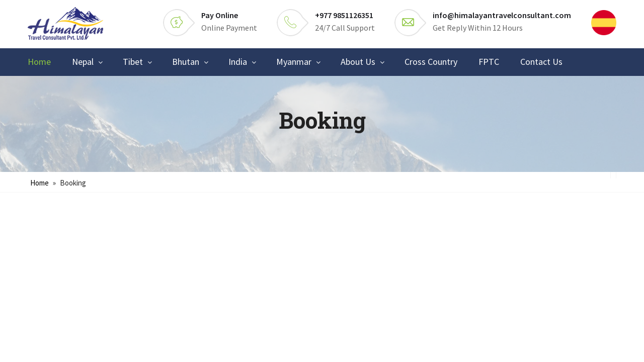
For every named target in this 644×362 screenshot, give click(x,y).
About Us (358, 62)
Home (39, 62)
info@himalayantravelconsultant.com (502, 15)
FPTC (489, 62)
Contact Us (541, 62)
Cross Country (431, 62)
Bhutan (186, 62)
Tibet (133, 62)
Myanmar (294, 62)
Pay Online (220, 15)
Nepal (83, 62)
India (238, 62)
